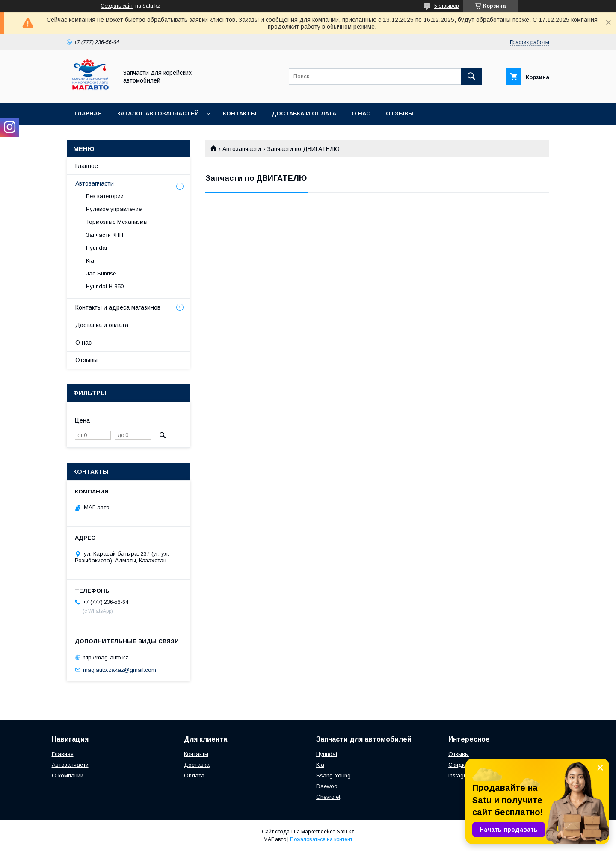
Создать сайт (117, 6)
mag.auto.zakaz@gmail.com (120, 669)
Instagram (461, 776)
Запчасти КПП (105, 235)
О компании (68, 776)
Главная (88, 114)
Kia (90, 261)
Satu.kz (345, 832)
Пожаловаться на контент (321, 839)
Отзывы (400, 114)
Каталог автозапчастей (158, 114)
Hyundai (96, 248)
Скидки (458, 765)
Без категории (105, 196)
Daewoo (327, 786)
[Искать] (471, 77)
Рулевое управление (114, 209)
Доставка (197, 765)
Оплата (194, 776)
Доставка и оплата (304, 114)
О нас (361, 114)
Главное (87, 166)
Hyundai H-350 (105, 286)
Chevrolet (328, 797)
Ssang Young (333, 776)
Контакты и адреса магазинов (118, 307)
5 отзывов (447, 6)
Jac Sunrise (101, 273)
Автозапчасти (242, 149)
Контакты (240, 114)
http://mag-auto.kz (105, 657)
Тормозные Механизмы (117, 222)
